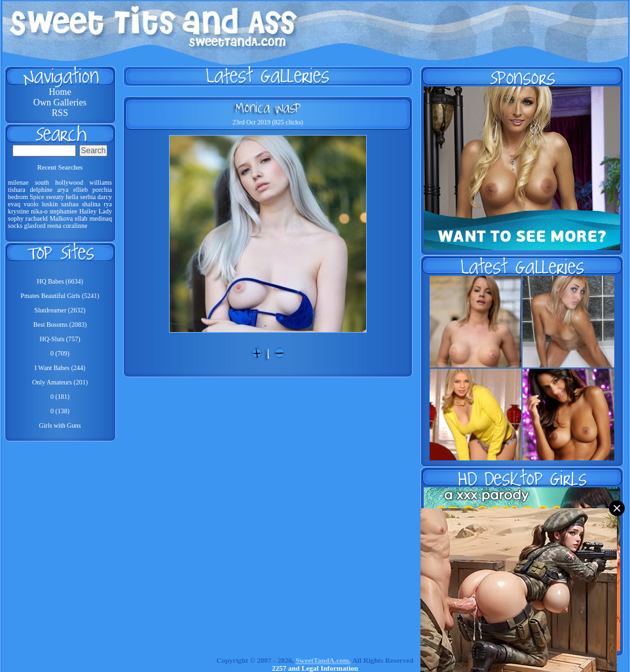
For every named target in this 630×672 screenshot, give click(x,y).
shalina (91, 204)
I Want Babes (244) (60, 368)
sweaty (55, 197)
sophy (16, 218)
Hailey (88, 211)
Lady (106, 211)
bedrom (18, 197)
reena (54, 226)
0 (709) (60, 353)
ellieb (81, 190)
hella (72, 197)
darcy (105, 197)
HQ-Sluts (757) (60, 339)
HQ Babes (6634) (60, 281)
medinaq (101, 218)
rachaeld (37, 218)
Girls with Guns (60, 425)
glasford (35, 226)
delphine (41, 190)
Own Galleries (60, 103)
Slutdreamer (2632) (60, 310)
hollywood (69, 182)
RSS (60, 113)
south (42, 182)
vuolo (31, 204)
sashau (70, 204)
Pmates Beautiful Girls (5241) (60, 296)
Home (60, 92)
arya (63, 190)
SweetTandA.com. (323, 660)
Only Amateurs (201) (60, 382)
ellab (81, 218)
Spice (37, 197)
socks (15, 226)
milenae (18, 182)
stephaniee (64, 211)
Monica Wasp (268, 107)
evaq (14, 204)
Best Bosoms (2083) (60, 325)
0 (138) (60, 411)
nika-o (39, 211)
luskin (50, 204)
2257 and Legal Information (315, 668)
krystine (18, 211)
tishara (17, 190)
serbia (88, 197)
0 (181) (60, 397)
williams (101, 182)
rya (108, 204)
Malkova (62, 218)
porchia (102, 190)
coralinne (75, 226)
